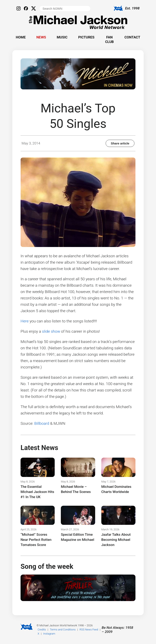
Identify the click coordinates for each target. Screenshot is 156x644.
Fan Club (109, 39)
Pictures (86, 37)
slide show (51, 331)
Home (21, 37)
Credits (42, 630)
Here (25, 321)
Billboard (42, 423)
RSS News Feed (89, 630)
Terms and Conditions (63, 630)
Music (62, 37)
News (41, 37)
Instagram (49, 634)
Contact (132, 37)
